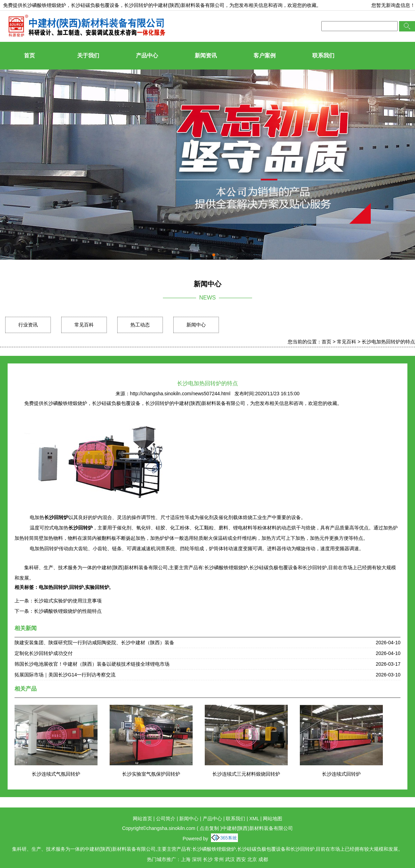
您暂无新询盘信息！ (393, 5)
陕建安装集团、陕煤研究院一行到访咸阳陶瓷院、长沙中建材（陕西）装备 (94, 643)
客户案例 (265, 56)
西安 (241, 859)
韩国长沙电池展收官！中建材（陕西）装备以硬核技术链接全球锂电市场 (92, 664)
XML (254, 819)
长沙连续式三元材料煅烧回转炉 (246, 774)
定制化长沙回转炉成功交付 (44, 653)
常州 (219, 859)
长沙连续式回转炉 (341, 774)
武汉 (230, 859)
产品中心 (147, 56)
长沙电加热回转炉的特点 (388, 342)
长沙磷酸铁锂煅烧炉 (44, 5)
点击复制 (209, 828)
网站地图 (273, 819)
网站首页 (142, 819)
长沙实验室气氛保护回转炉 (151, 774)
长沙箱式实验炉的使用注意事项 (68, 601)
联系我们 (323, 56)
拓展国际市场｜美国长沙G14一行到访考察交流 (65, 675)
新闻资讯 (206, 56)
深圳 (197, 859)
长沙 (208, 859)
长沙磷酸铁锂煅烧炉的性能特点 (68, 611)
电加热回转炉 (53, 587)
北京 (252, 859)
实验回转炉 (97, 587)
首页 (29, 56)
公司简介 (166, 819)
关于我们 (88, 56)
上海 (186, 859)
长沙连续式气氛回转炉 (56, 774)
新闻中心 (196, 325)
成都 (263, 859)
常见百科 (84, 325)
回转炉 (76, 587)
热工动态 (140, 325)
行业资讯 (28, 325)
